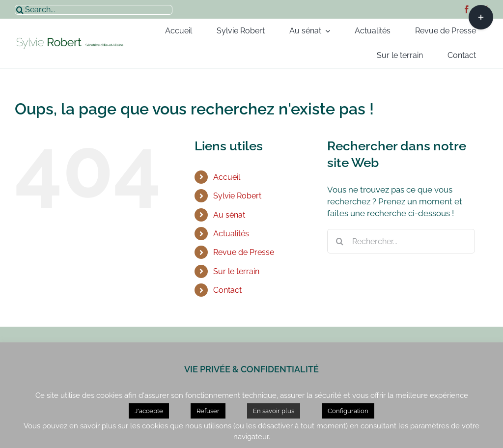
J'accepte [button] (149, 411)
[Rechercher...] (401, 241)
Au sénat (229, 215)
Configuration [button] (348, 411)
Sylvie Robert (237, 196)
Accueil (227, 177)
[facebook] (467, 9)
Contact (227, 290)
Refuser (208, 411)
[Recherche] (20, 10)
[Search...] (94, 10)
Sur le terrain (236, 271)
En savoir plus (274, 411)
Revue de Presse (244, 252)
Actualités (231, 234)
